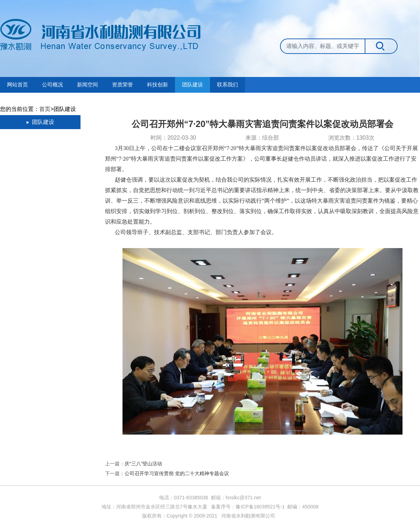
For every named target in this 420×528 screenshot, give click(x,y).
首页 (45, 109)
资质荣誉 (122, 85)
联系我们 (227, 85)
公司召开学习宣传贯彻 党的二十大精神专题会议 (177, 473)
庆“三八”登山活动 (143, 464)
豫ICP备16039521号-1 (260, 507)
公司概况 (52, 85)
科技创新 (157, 85)
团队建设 (192, 85)
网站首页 (17, 85)
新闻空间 (87, 85)
